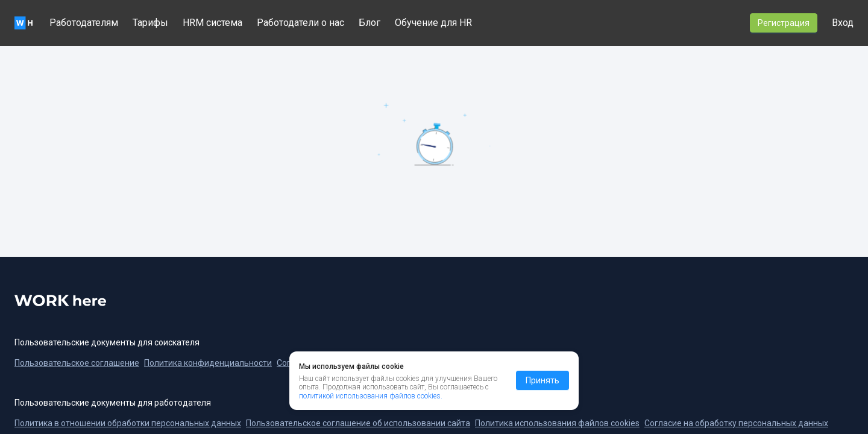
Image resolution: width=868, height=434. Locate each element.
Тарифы (150, 23)
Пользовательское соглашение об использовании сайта (358, 423)
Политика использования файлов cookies (557, 423)
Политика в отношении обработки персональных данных (128, 423)
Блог (370, 23)
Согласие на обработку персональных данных (736, 423)
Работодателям (84, 23)
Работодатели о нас (300, 23)
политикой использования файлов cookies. (371, 396)
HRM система (212, 23)
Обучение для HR (433, 23)
